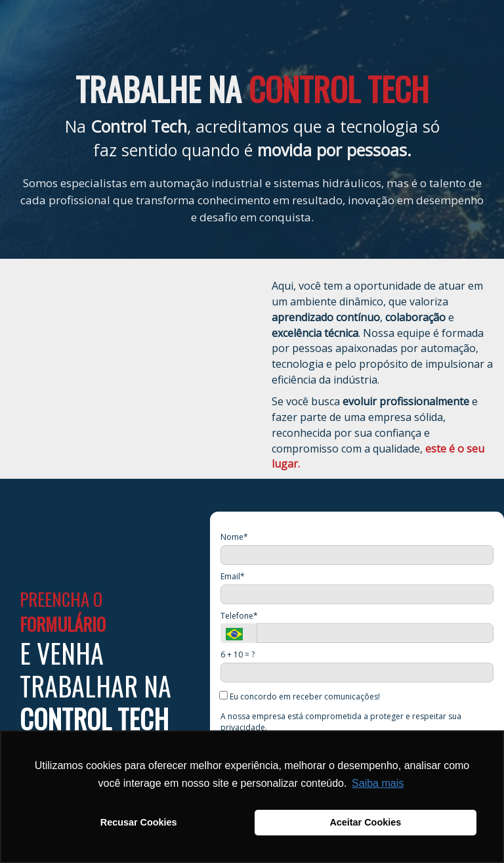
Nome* (234, 537)
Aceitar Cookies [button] (365, 822)
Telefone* (239, 616)
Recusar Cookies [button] (139, 822)
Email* (233, 576)
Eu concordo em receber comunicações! (300, 696)
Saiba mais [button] (378, 783)
